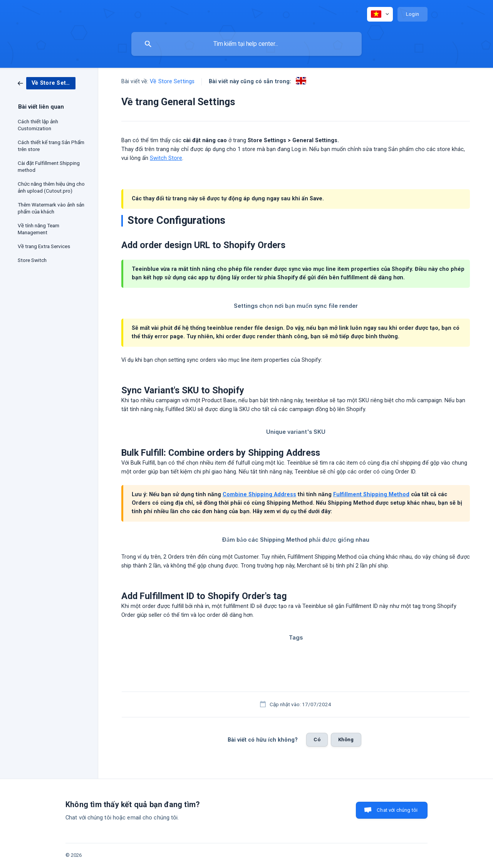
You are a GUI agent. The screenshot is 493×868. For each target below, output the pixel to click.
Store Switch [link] (32, 260)
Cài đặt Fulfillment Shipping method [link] (49, 166)
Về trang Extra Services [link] (44, 246)
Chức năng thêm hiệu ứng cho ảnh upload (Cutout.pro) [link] (51, 187)
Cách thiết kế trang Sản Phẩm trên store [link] (51, 146)
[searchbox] (246, 44)
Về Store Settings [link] (172, 81)
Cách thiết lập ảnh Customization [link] (38, 125)
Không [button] (346, 740)
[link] (47, 83)
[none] (380, 14)
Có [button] (317, 740)
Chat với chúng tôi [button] (397, 810)
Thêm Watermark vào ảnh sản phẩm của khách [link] (51, 208)
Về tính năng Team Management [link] (39, 229)
